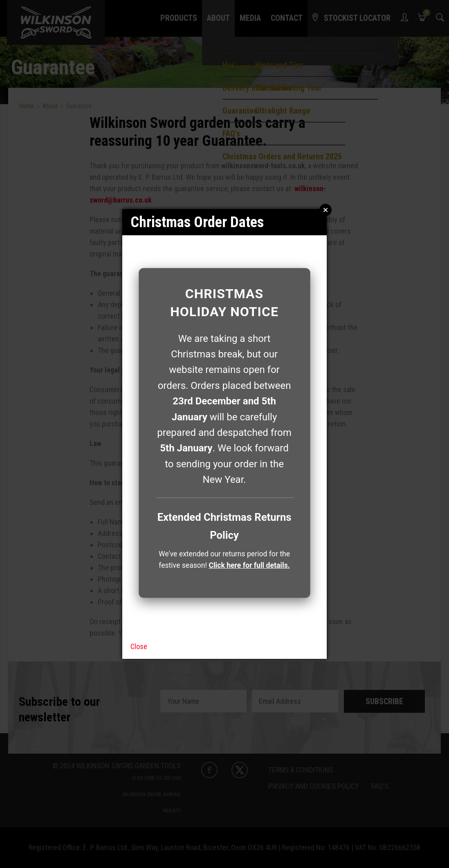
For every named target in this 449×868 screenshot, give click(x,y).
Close (139, 646)
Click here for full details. (249, 565)
